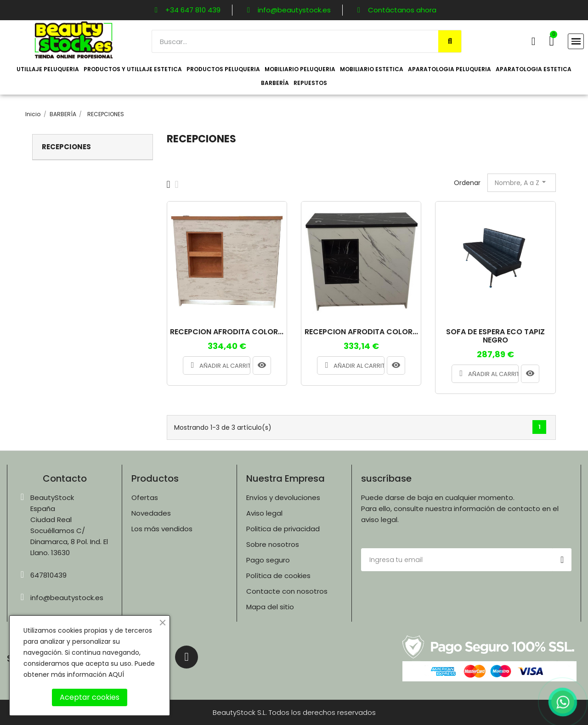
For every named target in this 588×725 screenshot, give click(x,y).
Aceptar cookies (90, 697)
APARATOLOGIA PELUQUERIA (449, 69)
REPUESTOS (310, 83)
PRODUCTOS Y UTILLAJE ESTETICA (133, 69)
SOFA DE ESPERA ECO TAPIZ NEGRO (495, 336)
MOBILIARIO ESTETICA (372, 69)
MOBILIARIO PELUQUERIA (300, 69)
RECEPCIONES (66, 147)
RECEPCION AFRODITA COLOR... (227, 332)
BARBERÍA (275, 83)
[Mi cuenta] (534, 41)
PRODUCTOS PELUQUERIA (223, 69)
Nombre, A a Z (522, 182)
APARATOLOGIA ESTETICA (534, 69)
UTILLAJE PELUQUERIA (48, 69)
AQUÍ (116, 674)
